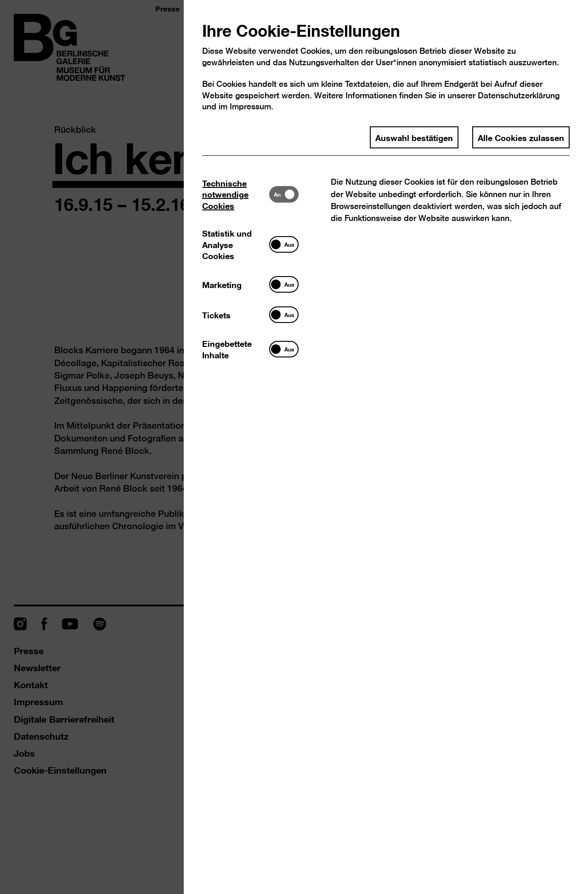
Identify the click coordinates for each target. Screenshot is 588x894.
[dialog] (294, 447)
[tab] (236, 194)
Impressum (250, 106)
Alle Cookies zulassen (521, 137)
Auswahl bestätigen (414, 137)
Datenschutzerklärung (519, 95)
